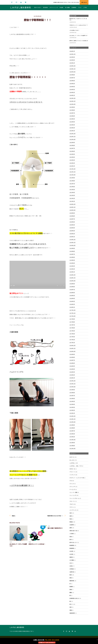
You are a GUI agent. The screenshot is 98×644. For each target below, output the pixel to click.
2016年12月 (72, 345)
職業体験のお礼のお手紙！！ (55, 516)
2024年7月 (72, 78)
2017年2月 (72, 340)
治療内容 (72, 572)
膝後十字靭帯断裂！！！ (38, 20)
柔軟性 (71, 557)
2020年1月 (72, 237)
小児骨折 (72, 534)
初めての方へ (38, 7)
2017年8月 (72, 322)
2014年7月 (72, 431)
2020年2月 (72, 234)
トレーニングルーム (74, 498)
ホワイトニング (54, 7)
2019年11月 (72, 242)
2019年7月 (72, 254)
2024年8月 (72, 75)
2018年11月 (72, 278)
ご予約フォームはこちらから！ (47, 642)
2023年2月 (72, 128)
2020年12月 (72, 204)
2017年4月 (72, 334)
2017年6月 (72, 328)
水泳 (71, 563)
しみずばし (72, 463)
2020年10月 (72, 210)
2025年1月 (72, 63)
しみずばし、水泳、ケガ (76, 466)
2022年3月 (72, 160)
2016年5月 (72, 366)
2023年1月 (72, 131)
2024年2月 (72, 92)
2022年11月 (72, 137)
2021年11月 (72, 172)
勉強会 (71, 522)
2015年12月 (72, 381)
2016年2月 (72, 375)
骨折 (71, 607)
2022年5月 (72, 154)
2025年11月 (72, 54)
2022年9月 (72, 142)
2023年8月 (72, 110)
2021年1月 (72, 201)
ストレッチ (72, 486)
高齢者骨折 (72, 613)
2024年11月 (72, 69)
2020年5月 (72, 225)
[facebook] (12, 2)
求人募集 (67, 7)
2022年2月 (72, 163)
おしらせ (72, 460)
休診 (71, 513)
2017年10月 (72, 316)
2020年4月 (72, 228)
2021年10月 (72, 175)
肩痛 (71, 589)
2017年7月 (72, 325)
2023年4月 (72, 122)
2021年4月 (72, 192)
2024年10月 (72, 72)
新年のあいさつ (73, 542)
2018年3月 (72, 301)
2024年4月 (72, 87)
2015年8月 (72, 393)
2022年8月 (72, 145)
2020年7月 (72, 219)
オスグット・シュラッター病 (77, 478)
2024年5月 (72, 84)
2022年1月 (72, 166)
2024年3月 (72, 89)
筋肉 (71, 575)
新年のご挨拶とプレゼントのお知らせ (79, 41)
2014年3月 (72, 434)
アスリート (72, 472)
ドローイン (72, 501)
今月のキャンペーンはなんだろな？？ (79, 25)
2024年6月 (72, 81)
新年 (71, 539)
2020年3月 (72, 231)
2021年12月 (72, 169)
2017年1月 (72, 343)
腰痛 (71, 592)
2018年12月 (72, 275)
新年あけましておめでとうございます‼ (78, 19)
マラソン (72, 507)
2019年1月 (72, 272)
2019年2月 (72, 269)
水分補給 (72, 560)
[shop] (26, 2)
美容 (71, 578)
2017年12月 (72, 310)
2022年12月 (72, 134)
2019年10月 (72, 245)
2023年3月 (72, 125)
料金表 (61, 7)
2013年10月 (72, 440)
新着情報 (72, 545)
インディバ (72, 475)
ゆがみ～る (72, 469)
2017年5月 (72, 331)
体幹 (71, 516)
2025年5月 (72, 57)
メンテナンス (73, 510)
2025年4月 (72, 60)
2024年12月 (72, 66)
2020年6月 (72, 222)
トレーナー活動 (73, 492)
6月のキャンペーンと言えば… (37, 544)
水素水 (71, 566)
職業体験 (72, 581)
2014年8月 (72, 428)
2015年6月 (72, 398)
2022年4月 (72, 157)
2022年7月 (72, 148)
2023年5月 (72, 119)
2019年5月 (72, 260)
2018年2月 (72, 304)
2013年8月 (72, 446)
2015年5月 (72, 401)
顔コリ (71, 604)
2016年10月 (72, 351)
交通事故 (74, 7)
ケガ (71, 481)
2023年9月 (72, 107)
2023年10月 (72, 104)
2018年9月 (72, 284)
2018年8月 (72, 287)
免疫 (71, 519)
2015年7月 (72, 396)
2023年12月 (72, 98)
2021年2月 (72, 198)
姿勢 (71, 528)
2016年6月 (72, 363)
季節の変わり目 (73, 531)
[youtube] (21, 2)
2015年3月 (72, 407)
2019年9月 (72, 248)
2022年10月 (72, 139)
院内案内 (46, 7)
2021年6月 (72, 187)
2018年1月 (72, 307)
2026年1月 (72, 51)
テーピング (72, 489)
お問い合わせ (84, 2)
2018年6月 (72, 293)
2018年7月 (72, 290)
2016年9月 (72, 354)
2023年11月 (72, 101)
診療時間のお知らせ (74, 598)
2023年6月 (72, 116)
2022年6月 (72, 151)
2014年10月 (72, 422)
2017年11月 (72, 313)
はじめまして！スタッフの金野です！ (79, 36)
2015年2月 (72, 410)
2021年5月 (72, 190)
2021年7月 (72, 184)
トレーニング (73, 495)
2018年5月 (72, 295)
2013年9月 (72, 443)
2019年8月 (72, 251)
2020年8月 (72, 216)
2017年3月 (72, 337)
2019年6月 (72, 257)
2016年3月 (72, 372)
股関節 (71, 587)
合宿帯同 (72, 525)
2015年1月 (72, 413)
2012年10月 (72, 448)
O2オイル (72, 457)
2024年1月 (72, 95)
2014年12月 (72, 416)
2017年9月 (72, 319)
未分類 (71, 551)
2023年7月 (72, 113)
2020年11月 (72, 207)
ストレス (72, 484)
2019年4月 (72, 263)
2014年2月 (72, 437)
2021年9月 (72, 178)
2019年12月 (72, 240)
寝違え (14, 516)
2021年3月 (72, 195)
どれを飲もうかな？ (74, 30)
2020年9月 (72, 213)
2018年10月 (72, 281)
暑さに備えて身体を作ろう (55, 528)
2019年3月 (72, 266)
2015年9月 (72, 390)
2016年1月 (72, 378)
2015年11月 (72, 384)
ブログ (80, 7)
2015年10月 (72, 387)
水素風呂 (72, 569)
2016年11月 (72, 348)
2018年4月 (72, 298)
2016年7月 (72, 360)
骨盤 (71, 610)
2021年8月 (72, 181)
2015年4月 (72, 404)
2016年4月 (72, 369)
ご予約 (85, 7)
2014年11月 (72, 419)
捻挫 (71, 537)
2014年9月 (72, 425)
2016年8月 (72, 357)
